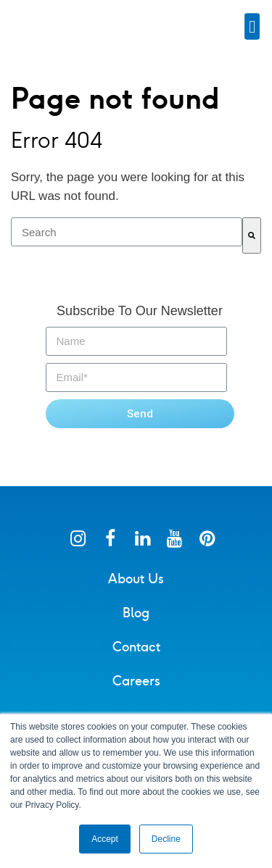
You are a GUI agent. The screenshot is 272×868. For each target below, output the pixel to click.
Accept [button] (105, 839)
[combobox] (127, 242)
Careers (136, 691)
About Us (136, 589)
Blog (136, 623)
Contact (136, 657)
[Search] (252, 246)
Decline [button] (166, 839)
